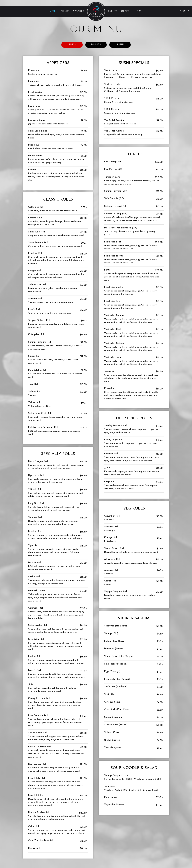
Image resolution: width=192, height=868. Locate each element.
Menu (53, 11)
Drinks (65, 11)
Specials (79, 11)
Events (113, 11)
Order (126, 11)
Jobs (139, 11)
